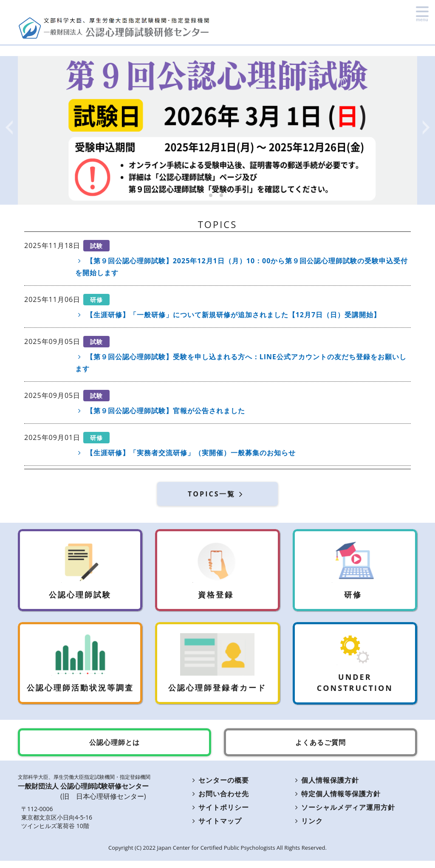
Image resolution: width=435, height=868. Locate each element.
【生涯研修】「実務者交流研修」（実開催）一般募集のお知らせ (185, 453)
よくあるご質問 (321, 750)
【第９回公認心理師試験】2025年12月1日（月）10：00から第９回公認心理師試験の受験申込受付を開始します (242, 267)
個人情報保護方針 (326, 787)
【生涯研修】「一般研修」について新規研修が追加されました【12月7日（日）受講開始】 (228, 315)
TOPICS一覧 (217, 494)
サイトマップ (216, 828)
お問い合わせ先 (219, 801)
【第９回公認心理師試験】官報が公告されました (160, 411)
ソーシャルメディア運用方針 (344, 814)
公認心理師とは (114, 750)
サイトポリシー (219, 814)
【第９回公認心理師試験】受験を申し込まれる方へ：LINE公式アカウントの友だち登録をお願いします (241, 363)
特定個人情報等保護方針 (337, 801)
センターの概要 (219, 787)
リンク (308, 828)
